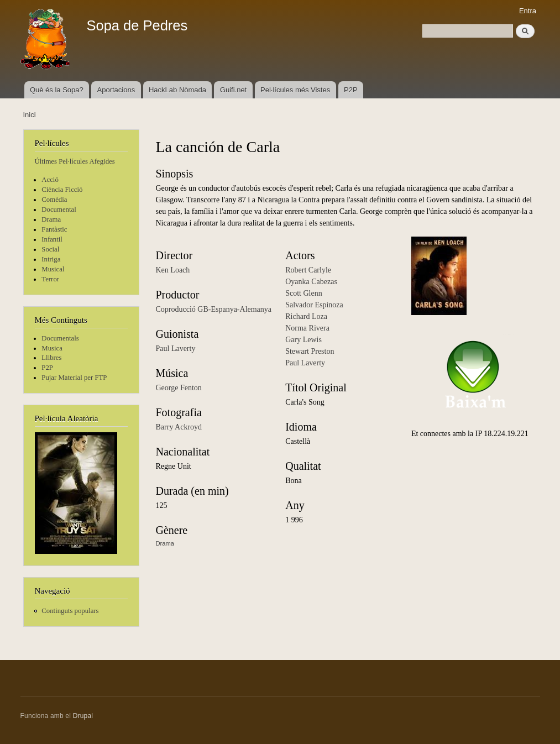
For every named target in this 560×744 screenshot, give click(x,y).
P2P (351, 90)
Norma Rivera (307, 328)
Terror (50, 279)
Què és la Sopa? (57, 90)
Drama (51, 219)
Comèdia (54, 200)
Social (50, 249)
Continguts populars (70, 611)
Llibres (51, 358)
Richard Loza (306, 316)
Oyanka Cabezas (311, 282)
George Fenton (179, 388)
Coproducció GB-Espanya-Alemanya (214, 309)
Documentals (60, 338)
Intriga (51, 259)
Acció (50, 180)
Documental (59, 209)
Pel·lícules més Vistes (295, 90)
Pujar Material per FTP (74, 378)
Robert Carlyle (308, 270)
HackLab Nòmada (177, 90)
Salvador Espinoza (314, 305)
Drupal (83, 716)
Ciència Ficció (62, 190)
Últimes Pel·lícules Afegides (75, 161)
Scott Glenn (304, 293)
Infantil (52, 239)
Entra (528, 11)
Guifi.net (233, 90)
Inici (30, 115)
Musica (52, 348)
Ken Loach (173, 270)
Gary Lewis (303, 340)
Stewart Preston (310, 351)
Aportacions (116, 90)
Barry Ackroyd (179, 427)
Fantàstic (54, 229)
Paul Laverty (176, 349)
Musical (53, 269)
